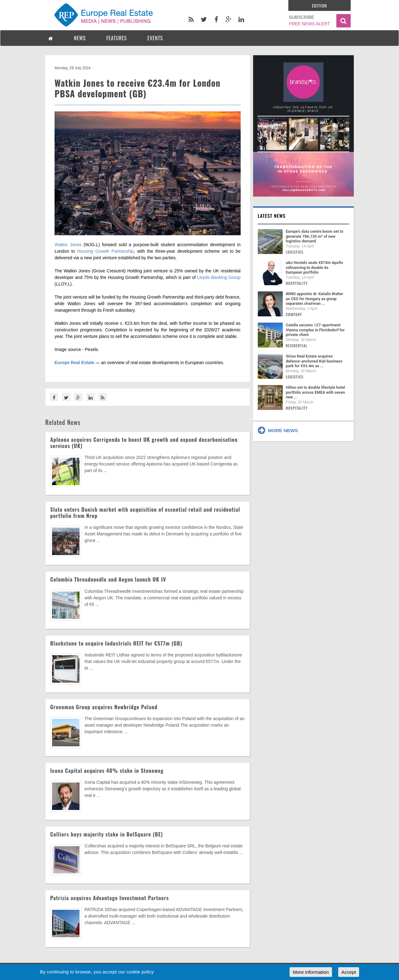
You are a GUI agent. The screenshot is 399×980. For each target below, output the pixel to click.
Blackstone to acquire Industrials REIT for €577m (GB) (116, 643)
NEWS (80, 38)
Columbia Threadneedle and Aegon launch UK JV (108, 579)
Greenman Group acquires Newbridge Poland (104, 707)
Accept (349, 972)
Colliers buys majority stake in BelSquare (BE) (107, 834)
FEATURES (117, 38)
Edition (320, 5)
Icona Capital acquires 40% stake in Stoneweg (107, 770)
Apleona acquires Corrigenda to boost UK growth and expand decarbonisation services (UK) (144, 443)
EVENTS (155, 38)
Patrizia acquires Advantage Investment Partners (110, 898)
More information (311, 972)
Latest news (272, 216)
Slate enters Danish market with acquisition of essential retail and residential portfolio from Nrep (145, 512)
